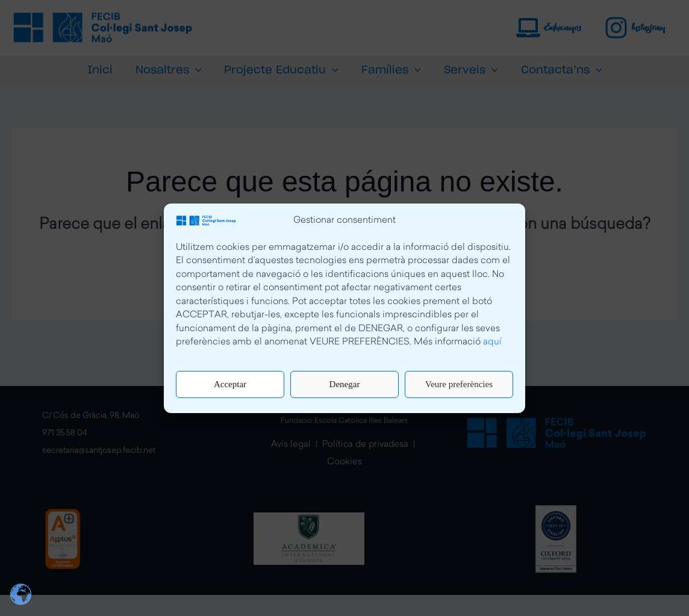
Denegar (345, 384)
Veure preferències (459, 384)
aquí (492, 342)
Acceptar (230, 384)
